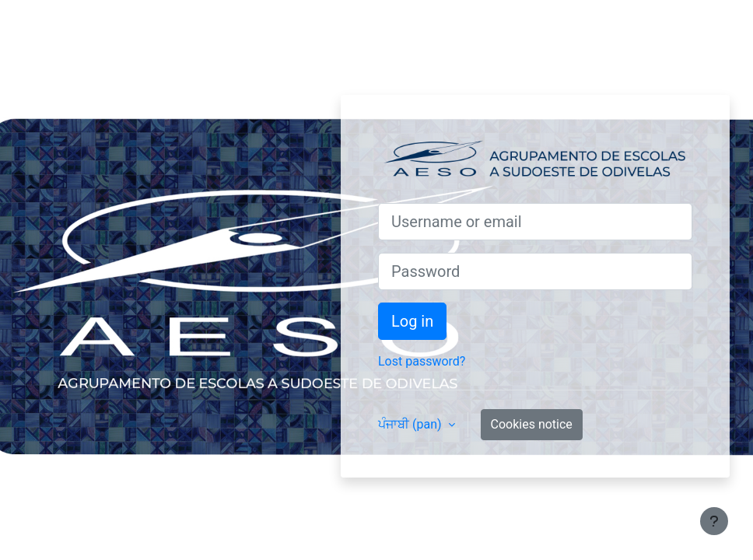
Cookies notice (532, 424)
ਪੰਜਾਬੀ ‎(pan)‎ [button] (412, 424)
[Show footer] (714, 521)
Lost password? (422, 361)
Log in (412, 321)
